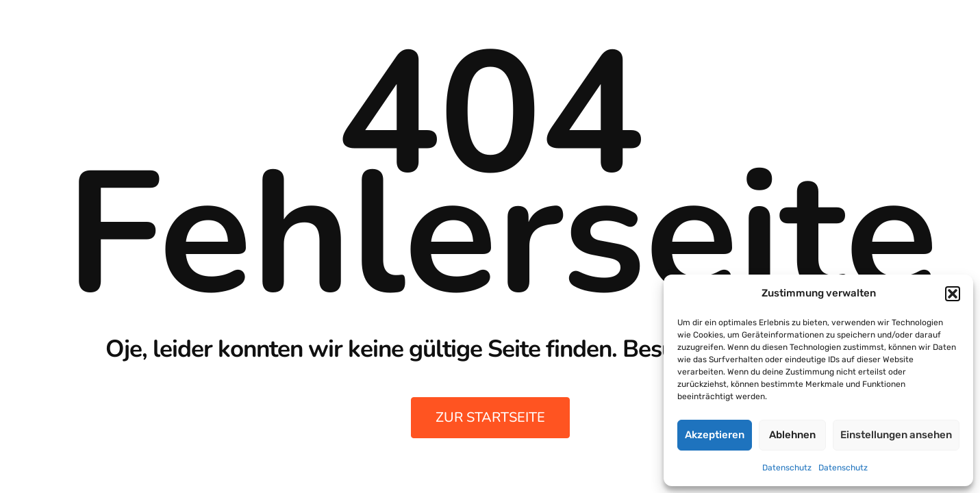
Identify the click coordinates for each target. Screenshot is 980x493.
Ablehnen (792, 435)
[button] (953, 294)
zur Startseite (490, 417)
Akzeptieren (715, 435)
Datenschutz (787, 468)
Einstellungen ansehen (896, 435)
